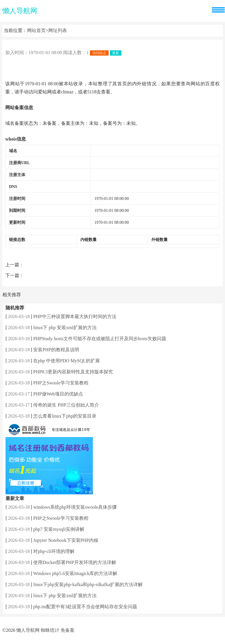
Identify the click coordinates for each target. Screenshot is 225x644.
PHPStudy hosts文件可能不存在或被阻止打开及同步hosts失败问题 (100, 339)
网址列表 (58, 30)
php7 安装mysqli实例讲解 (59, 529)
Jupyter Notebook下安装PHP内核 (66, 540)
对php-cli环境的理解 (54, 551)
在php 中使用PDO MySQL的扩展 (66, 361)
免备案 (68, 630)
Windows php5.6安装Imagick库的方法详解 (75, 573)
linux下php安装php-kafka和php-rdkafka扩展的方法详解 (88, 584)
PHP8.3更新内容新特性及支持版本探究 (73, 372)
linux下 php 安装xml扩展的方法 (65, 328)
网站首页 (36, 30)
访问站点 (99, 53)
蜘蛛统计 (50, 630)
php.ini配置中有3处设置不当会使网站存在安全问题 (85, 607)
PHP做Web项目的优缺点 (58, 394)
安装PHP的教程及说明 (56, 350)
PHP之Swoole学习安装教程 (61, 383)
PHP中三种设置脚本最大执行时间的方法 (75, 316)
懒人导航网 (20, 11)
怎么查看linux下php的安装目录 (65, 416)
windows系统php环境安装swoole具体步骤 (75, 507)
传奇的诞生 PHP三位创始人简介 (66, 405)
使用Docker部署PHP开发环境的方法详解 (75, 562)
